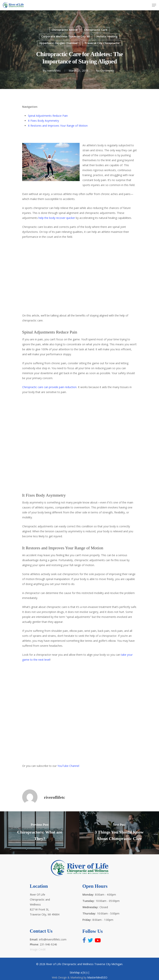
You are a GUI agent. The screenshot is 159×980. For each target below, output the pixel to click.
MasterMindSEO (97, 977)
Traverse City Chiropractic (102, 43)
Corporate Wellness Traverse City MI (66, 36)
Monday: (88, 895)
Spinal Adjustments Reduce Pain (48, 116)
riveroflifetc (54, 71)
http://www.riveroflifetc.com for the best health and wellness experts (80, 712)
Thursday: (89, 913)
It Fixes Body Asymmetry (43, 121)
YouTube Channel (68, 766)
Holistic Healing (107, 36)
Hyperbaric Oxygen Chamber (59, 43)
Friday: (87, 920)
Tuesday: (89, 901)
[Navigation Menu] (154, 5)
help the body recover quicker (57, 218)
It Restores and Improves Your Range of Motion (58, 126)
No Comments (105, 71)
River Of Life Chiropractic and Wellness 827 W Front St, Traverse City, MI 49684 (45, 904)
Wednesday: (91, 907)
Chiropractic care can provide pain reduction (49, 387)
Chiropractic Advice (64, 30)
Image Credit (38, 949)
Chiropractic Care (96, 30)
